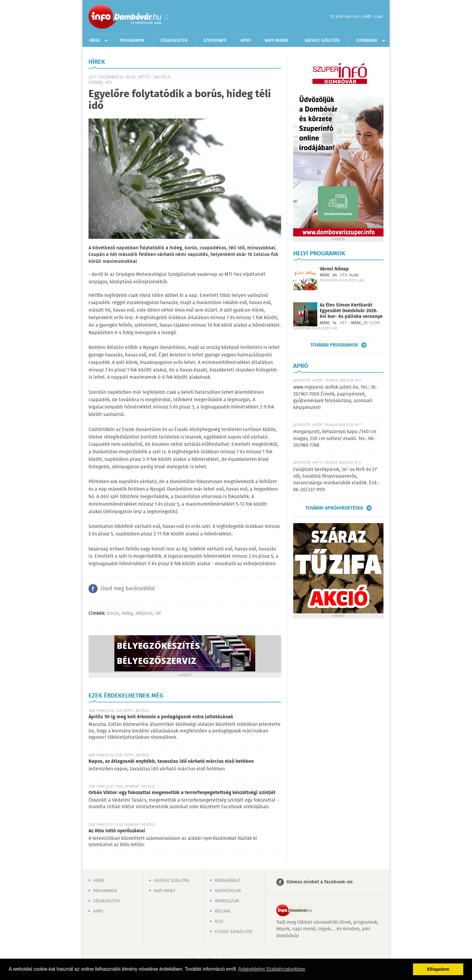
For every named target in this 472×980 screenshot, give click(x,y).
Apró (246, 41)
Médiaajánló (228, 881)
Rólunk (222, 911)
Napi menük (277, 41)
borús (113, 613)
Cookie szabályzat (234, 932)
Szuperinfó (215, 41)
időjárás (144, 613)
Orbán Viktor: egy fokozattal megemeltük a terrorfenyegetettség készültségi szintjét (182, 793)
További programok (334, 345)
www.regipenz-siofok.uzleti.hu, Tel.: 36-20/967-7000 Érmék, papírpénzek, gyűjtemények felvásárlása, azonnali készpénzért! (335, 397)
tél (158, 613)
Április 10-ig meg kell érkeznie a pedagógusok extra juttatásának (161, 717)
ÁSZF (219, 922)
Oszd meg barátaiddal (128, 589)
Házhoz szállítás (322, 41)
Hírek (95, 41)
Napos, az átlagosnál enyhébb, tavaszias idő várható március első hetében (171, 761)
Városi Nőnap (334, 269)
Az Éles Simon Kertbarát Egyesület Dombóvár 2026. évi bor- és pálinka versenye (351, 311)
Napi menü (165, 891)
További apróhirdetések (334, 508)
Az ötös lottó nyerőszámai (117, 831)
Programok (132, 41)
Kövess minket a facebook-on (320, 882)
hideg (127, 613)
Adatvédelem (228, 891)
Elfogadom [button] (438, 969)
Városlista (167, 17)
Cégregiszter (174, 41)
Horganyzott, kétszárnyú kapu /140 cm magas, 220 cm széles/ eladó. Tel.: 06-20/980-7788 (335, 439)
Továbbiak (367, 41)
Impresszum (227, 901)
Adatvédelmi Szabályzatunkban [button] (272, 969)
